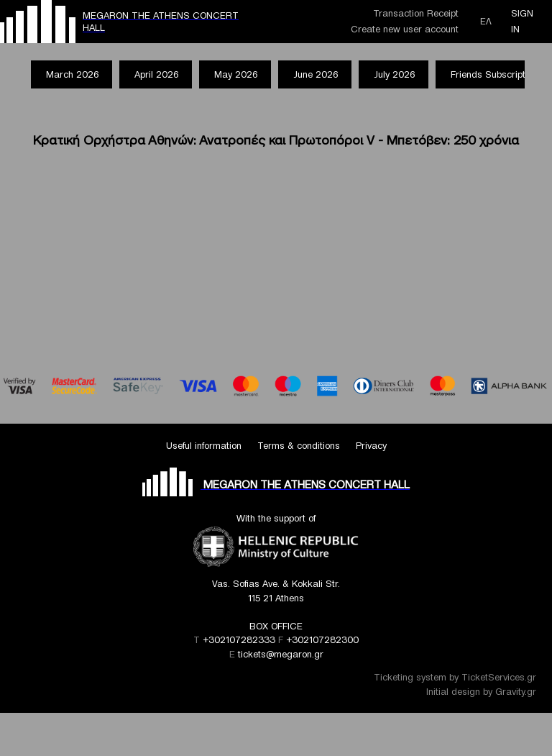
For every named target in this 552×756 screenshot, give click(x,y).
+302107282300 (322, 640)
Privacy (371, 446)
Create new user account (405, 29)
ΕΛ (486, 21)
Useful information (204, 446)
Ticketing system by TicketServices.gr (455, 677)
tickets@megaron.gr (281, 654)
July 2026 (394, 74)
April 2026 (156, 74)
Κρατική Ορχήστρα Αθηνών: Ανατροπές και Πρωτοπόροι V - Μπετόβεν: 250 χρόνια (276, 140)
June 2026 (316, 74)
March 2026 (72, 74)
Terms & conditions (299, 446)
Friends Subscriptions (497, 74)
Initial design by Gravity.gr (481, 692)
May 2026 (236, 74)
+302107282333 (239, 640)
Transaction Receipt (416, 13)
